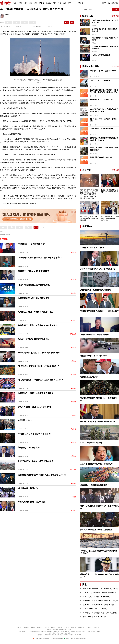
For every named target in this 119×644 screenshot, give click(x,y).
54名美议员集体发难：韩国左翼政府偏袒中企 (105, 30)
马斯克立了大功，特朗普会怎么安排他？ (36, 312)
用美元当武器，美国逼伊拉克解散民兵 (95, 290)
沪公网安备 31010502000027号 (42, 638)
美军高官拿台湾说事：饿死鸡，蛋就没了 (96, 530)
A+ (25, 26)
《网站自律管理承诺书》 (93, 627)
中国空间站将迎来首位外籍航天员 (96, 597)
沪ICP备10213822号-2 (23, 631)
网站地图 (67, 627)
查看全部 (115, 16)
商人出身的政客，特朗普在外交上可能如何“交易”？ (41, 380)
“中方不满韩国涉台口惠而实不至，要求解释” (105, 39)
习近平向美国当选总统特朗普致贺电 (34, 285)
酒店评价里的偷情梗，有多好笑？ (102, 157)
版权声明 (33, 627)
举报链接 (73, 627)
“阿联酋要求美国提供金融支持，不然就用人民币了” (105, 21)
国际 (30, 3)
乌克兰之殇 (73, 334)
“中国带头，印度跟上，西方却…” (93, 248)
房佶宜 (7, 15)
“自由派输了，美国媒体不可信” (32, 244)
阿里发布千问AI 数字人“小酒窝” (95, 609)
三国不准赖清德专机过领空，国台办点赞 (96, 464)
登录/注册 (115, 3)
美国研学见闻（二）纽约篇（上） (102, 100)
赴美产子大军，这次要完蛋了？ (101, 80)
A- (21, 26)
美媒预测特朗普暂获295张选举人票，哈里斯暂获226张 (42, 475)
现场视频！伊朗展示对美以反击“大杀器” (99, 605)
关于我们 (26, 627)
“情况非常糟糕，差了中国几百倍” (94, 356)
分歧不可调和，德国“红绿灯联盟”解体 (35, 407)
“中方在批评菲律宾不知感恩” (92, 443)
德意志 (74, 415)
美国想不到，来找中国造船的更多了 (95, 485)
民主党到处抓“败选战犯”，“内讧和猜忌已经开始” (39, 353)
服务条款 (40, 627)
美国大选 (74, 253)
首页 (15, 3)
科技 (59, 3)
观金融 (48, 3)
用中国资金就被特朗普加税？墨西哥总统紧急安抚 (40, 258)
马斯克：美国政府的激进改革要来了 (34, 339)
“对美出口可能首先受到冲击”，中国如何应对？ (39, 366)
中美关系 (74, 293)
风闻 (20, 3)
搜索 (116, 9)
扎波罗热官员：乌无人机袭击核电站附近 (36, 461)
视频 (70, 3)
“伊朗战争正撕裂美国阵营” (101, 55)
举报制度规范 (81, 627)
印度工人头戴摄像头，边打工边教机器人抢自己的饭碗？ (104, 149)
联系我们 (19, 627)
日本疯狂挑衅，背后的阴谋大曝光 (102, 128)
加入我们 (60, 627)
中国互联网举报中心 (57, 638)
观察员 (80, 3)
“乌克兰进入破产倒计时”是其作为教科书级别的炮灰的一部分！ (104, 110)
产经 (54, 3)
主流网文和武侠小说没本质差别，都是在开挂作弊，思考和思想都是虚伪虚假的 (104, 91)
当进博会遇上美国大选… (28, 488)
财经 (25, 3)
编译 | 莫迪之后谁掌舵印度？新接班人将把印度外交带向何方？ (104, 139)
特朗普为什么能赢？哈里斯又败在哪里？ (36, 393)
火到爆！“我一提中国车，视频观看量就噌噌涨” (105, 48)
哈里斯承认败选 (25, 420)
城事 (65, 3)
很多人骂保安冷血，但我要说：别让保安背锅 (104, 120)
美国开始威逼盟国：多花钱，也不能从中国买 (98, 269)
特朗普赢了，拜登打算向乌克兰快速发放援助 (38, 325)
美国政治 (74, 510)
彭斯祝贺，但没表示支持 (29, 448)
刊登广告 (46, 627)
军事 (36, 3)
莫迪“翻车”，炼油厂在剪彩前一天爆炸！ (104, 71)
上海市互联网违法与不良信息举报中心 (75, 638)
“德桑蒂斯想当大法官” (89, 377)
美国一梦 (74, 280)
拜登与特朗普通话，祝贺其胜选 (32, 502)
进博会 (74, 497)
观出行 (42, 3)
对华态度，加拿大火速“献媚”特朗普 (34, 271)
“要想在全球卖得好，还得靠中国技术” (95, 335)
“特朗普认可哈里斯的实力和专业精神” (35, 434)
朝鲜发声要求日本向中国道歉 (94, 617)
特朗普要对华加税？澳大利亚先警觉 (34, 298)
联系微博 (53, 627)
